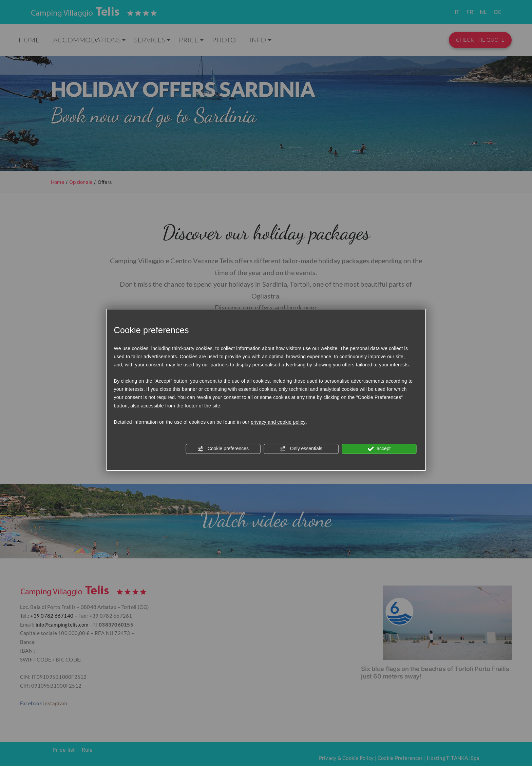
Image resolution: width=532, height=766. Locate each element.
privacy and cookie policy (278, 422)
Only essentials (301, 449)
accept (379, 449)
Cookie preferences (223, 449)
